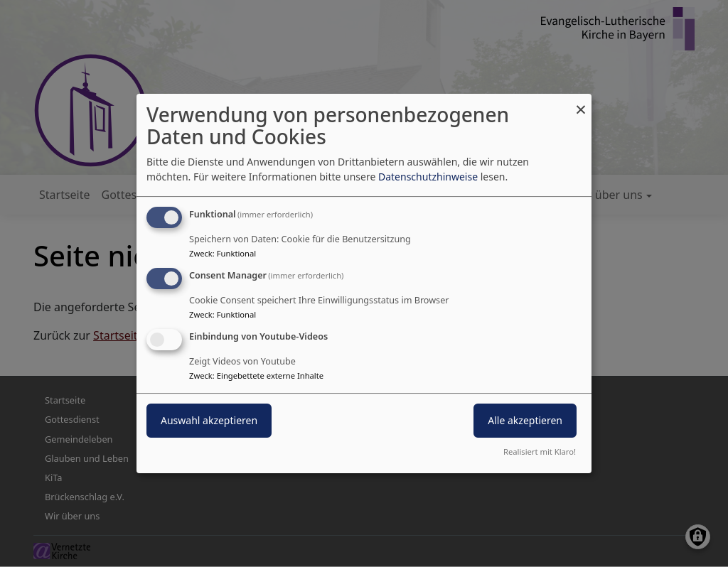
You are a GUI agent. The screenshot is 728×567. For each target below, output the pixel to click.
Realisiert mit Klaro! (540, 452)
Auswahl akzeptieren (209, 420)
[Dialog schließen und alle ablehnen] (581, 103)
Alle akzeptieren (525, 420)
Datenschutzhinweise (428, 177)
